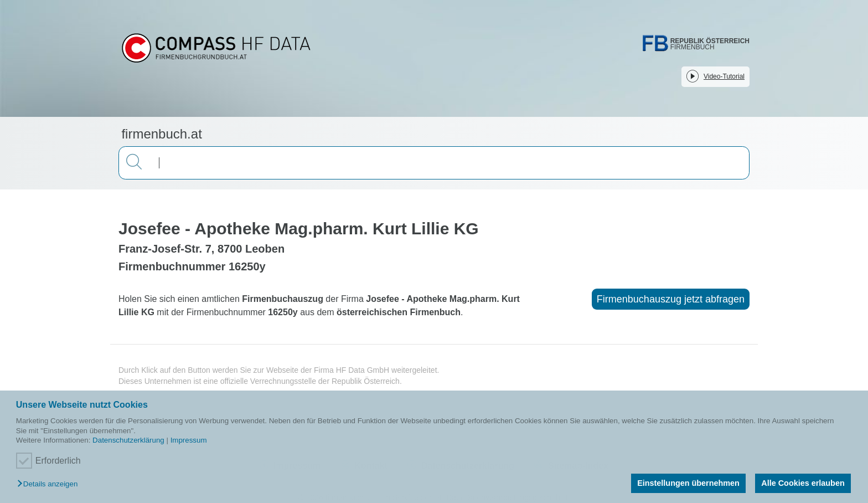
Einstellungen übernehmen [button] (688, 483)
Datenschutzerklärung (128, 440)
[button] (50, 484)
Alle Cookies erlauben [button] (803, 483)
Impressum (189, 440)
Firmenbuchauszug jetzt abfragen (671, 299)
